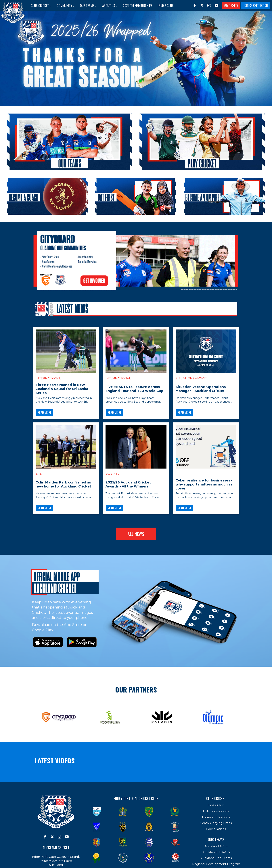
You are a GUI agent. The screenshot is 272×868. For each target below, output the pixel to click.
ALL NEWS (136, 534)
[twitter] (202, 5)
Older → (136, 521)
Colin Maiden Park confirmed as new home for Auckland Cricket (63, 484)
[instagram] (209, 5)
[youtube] (217, 5)
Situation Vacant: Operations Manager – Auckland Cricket (201, 389)
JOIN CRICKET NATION (256, 5)
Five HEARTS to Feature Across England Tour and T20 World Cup (134, 389)
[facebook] (195, 5)
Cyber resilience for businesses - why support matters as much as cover (204, 484)
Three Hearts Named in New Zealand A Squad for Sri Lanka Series (62, 389)
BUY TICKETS (231, 5)
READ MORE (45, 412)
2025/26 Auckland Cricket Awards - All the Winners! (128, 484)
